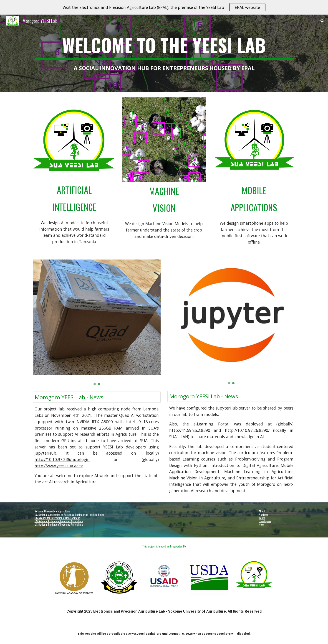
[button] (323, 21)
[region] (164, 7)
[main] (164, 53)
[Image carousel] (164, 140)
